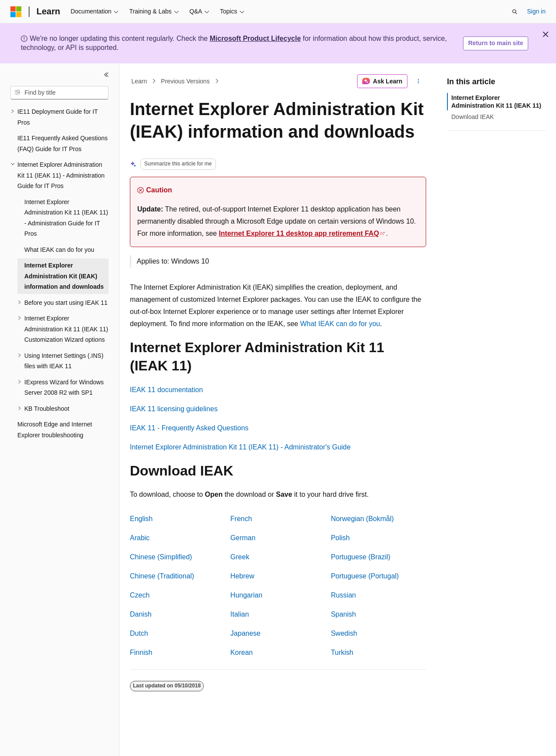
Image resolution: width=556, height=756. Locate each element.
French (241, 519)
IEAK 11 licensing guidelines (174, 409)
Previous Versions (185, 81)
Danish (141, 614)
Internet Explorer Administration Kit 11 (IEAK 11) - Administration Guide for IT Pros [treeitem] (66, 218)
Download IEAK (473, 117)
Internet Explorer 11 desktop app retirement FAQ (299, 233)
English (141, 519)
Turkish (342, 652)
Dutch (139, 633)
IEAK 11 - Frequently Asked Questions (189, 428)
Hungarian (246, 595)
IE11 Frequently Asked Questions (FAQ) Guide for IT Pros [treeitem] (63, 144)
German (243, 538)
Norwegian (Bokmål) (362, 519)
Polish (341, 538)
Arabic (140, 538)
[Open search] (515, 12)
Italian (240, 614)
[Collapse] (106, 75)
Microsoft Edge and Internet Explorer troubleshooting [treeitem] (55, 430)
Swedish (344, 633)
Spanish (344, 614)
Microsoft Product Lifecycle (255, 38)
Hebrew (242, 576)
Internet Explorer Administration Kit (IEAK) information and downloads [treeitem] (64, 276)
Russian (344, 595)
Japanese (245, 633)
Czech (140, 595)
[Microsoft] (16, 12)
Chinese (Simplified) (161, 557)
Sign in (536, 11)
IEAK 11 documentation (166, 390)
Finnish (141, 652)
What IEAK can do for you (340, 324)
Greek (240, 557)
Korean (242, 652)
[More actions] (419, 81)
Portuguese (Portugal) (365, 576)
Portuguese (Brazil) (361, 557)
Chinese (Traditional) (162, 576)
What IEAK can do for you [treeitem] (59, 250)
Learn (139, 81)
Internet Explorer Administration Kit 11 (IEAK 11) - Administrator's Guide (240, 447)
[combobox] (60, 93)
